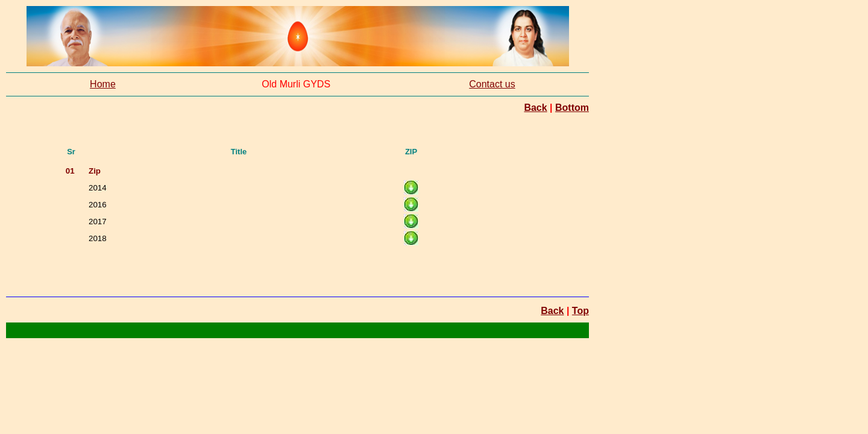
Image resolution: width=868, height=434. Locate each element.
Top (580, 311)
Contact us (492, 84)
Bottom (572, 108)
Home (103, 84)
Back (535, 108)
